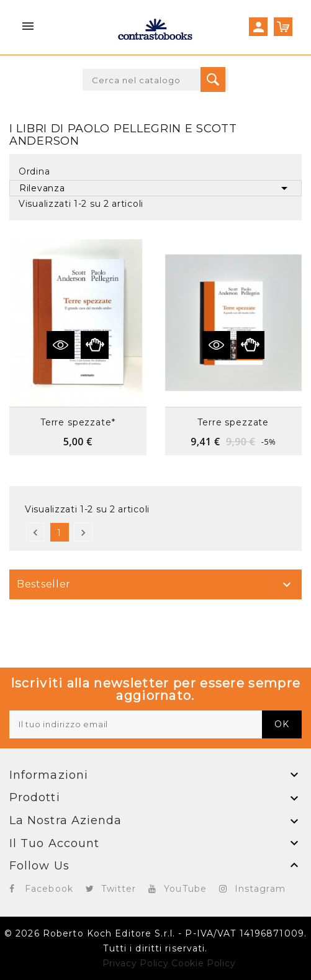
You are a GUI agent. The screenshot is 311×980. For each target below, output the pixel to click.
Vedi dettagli (61, 345)
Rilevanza (155, 188)
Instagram (260, 889)
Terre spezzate (233, 422)
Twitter (119, 889)
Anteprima (95, 345)
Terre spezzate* (78, 422)
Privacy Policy (136, 963)
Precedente (35, 533)
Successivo (83, 533)
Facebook (49, 889)
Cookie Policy (203, 963)
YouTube (185, 889)
